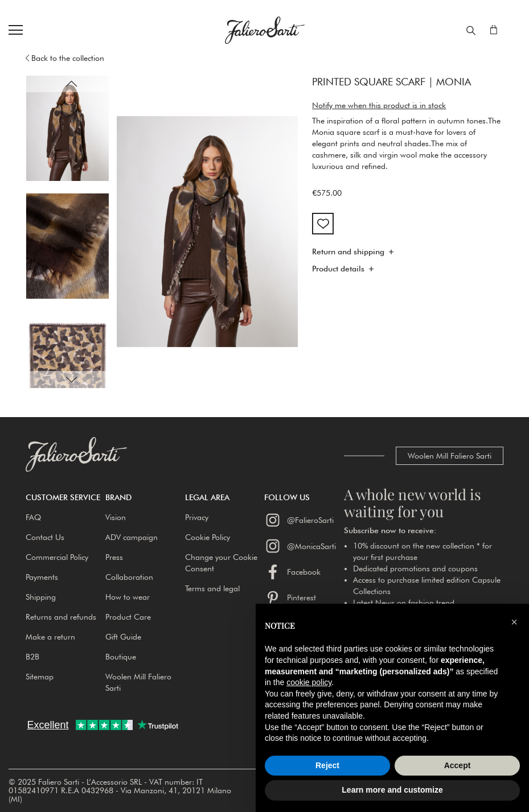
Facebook (292, 572)
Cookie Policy (208, 537)
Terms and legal (212, 588)
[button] (71, 84)
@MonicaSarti (300, 546)
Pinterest (290, 597)
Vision (116, 517)
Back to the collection (68, 58)
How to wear (128, 597)
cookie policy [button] (309, 682)
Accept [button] (458, 765)
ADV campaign (132, 537)
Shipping (41, 597)
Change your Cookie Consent (221, 563)
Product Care (128, 617)
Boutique (121, 657)
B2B (32, 657)
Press (114, 557)
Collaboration (129, 577)
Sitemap (40, 677)
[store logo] (265, 30)
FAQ (33, 517)
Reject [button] (327, 765)
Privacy (197, 517)
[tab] (408, 255)
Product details (338, 269)
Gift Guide (123, 637)
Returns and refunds (61, 617)
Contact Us (45, 537)
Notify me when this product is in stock (379, 105)
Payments (42, 577)
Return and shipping (348, 252)
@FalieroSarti (299, 520)
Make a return (50, 637)
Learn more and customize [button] (392, 790)
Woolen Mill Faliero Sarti (450, 456)
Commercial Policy (57, 557)
